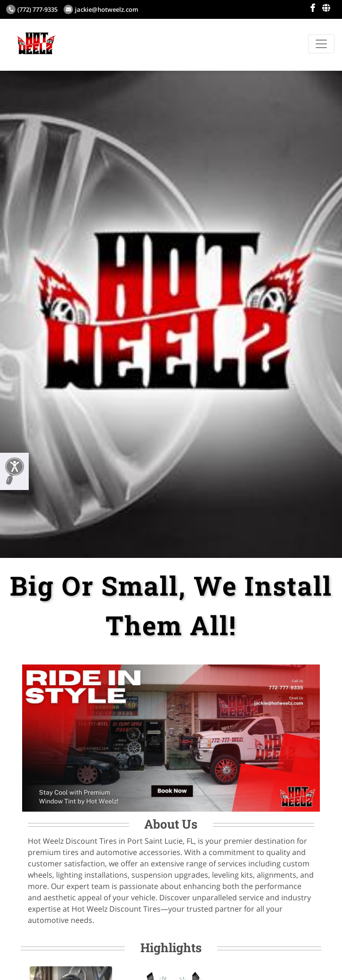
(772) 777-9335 (32, 9)
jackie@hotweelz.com (101, 9)
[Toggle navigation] (321, 44)
